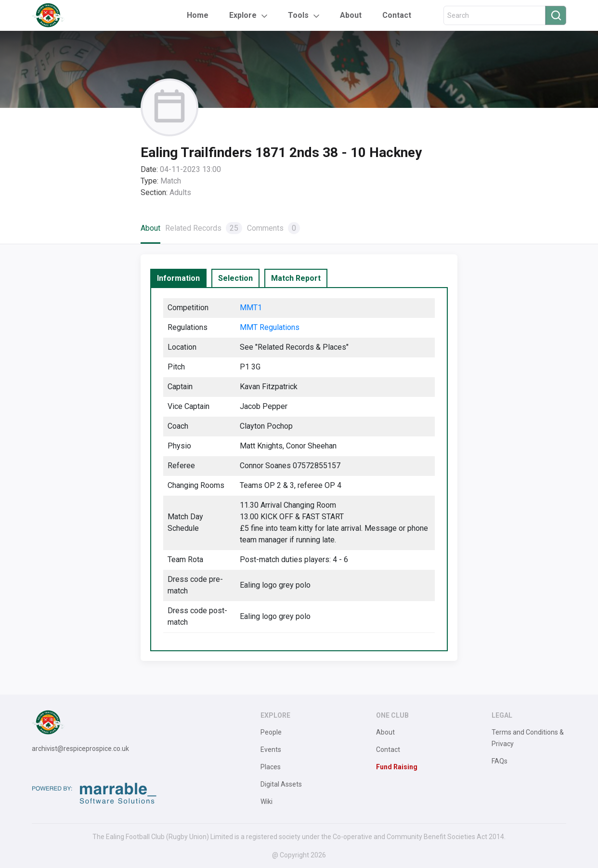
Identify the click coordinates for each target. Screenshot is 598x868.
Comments (273, 228)
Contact (397, 15)
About (351, 15)
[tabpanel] (299, 469)
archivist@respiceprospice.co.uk (80, 749)
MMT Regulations (270, 327)
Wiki (266, 802)
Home (198, 15)
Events (271, 750)
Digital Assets (281, 784)
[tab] (178, 278)
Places (271, 767)
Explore (243, 15)
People (271, 732)
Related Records (204, 228)
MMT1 (251, 308)
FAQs (500, 761)
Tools (298, 15)
